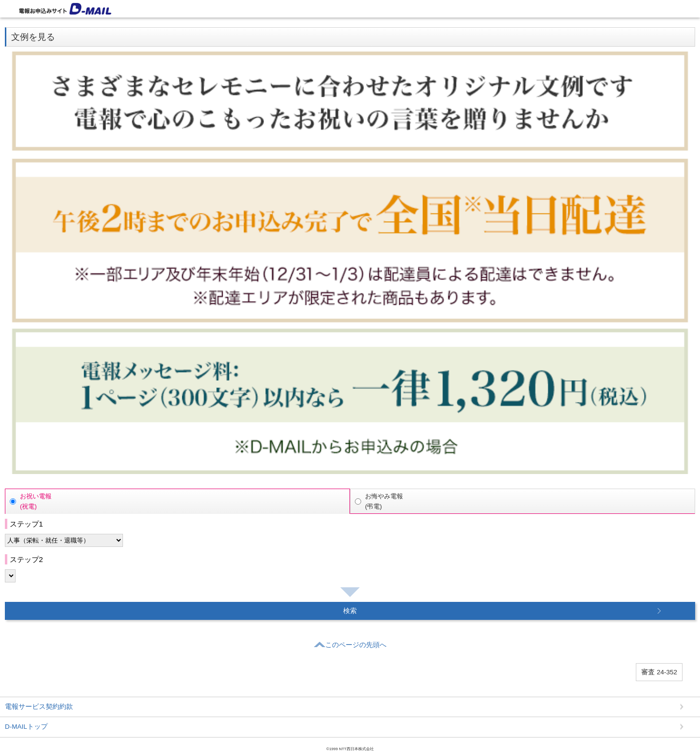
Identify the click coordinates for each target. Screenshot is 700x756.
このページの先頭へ (350, 644)
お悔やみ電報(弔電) (384, 501)
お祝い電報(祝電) (36, 501)
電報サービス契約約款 (39, 707)
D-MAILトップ (26, 727)
